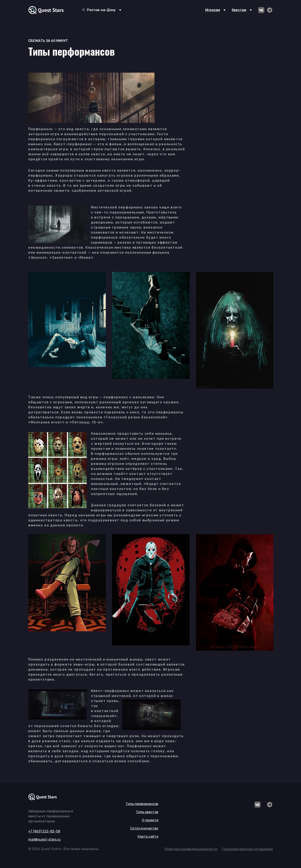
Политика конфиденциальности (191, 849)
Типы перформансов (142, 804)
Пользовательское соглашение (247, 849)
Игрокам (213, 10)
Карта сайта (148, 836)
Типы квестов (147, 812)
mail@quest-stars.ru (44, 839)
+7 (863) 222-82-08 (44, 831)
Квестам (239, 10)
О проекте (150, 820)
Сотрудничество (144, 828)
